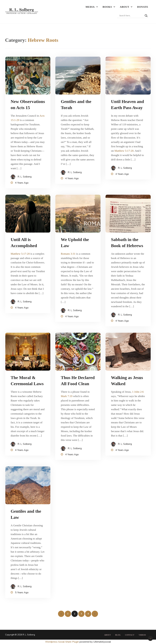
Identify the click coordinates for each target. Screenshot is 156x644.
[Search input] (131, 16)
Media (90, 7)
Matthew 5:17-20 (124, 151)
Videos (142, 635)
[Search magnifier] (146, 16)
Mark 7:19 (67, 396)
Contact (130, 635)
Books (107, 7)
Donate (143, 7)
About (125, 7)
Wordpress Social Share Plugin (62, 642)
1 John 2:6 (138, 392)
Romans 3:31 (68, 254)
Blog (118, 635)
